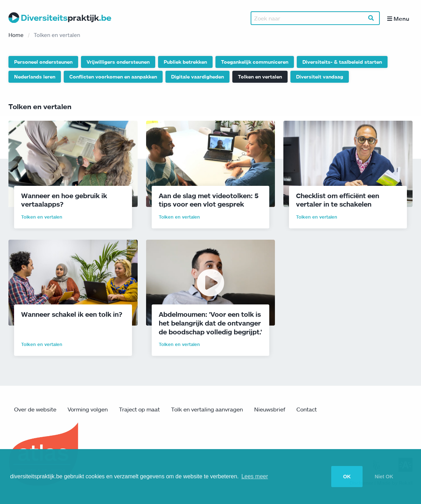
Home (16, 35)
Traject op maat (139, 410)
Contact (307, 410)
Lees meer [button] (255, 476)
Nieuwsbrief (270, 410)
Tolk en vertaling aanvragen (207, 410)
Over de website (35, 410)
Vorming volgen (88, 410)
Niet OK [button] (384, 477)
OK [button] (347, 477)
